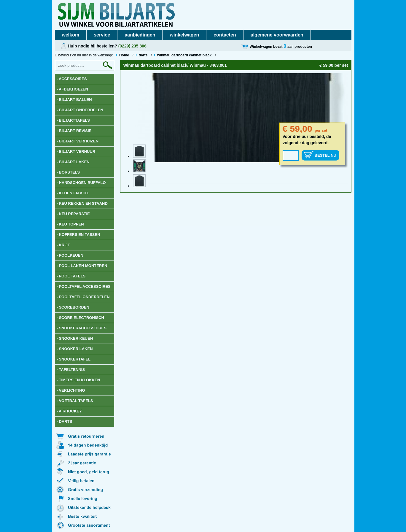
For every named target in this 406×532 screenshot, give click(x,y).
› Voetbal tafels (75, 401)
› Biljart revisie (74, 131)
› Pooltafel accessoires (84, 286)
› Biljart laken (73, 162)
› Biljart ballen (74, 100)
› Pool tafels (71, 276)
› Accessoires (72, 79)
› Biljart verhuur (76, 151)
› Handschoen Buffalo (81, 183)
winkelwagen (184, 35)
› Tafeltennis (71, 370)
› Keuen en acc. (73, 193)
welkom (71, 35)
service (102, 35)
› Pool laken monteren (82, 266)
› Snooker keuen (75, 338)
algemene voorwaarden (277, 35)
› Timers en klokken (78, 380)
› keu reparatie (73, 214)
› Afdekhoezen (72, 89)
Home (124, 55)
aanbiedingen (140, 35)
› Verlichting (71, 390)
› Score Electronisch (80, 318)
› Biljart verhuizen (78, 141)
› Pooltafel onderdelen (83, 297)
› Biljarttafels (73, 120)
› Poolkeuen (70, 255)
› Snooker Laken (75, 349)
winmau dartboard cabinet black (185, 55)
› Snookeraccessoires (82, 328)
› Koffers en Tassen (78, 235)
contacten (225, 35)
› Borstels (68, 172)
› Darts (65, 421)
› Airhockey (69, 411)
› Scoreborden (73, 307)
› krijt (63, 245)
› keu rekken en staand (82, 203)
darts (143, 55)
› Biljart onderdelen (80, 110)
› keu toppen (70, 224)
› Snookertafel (74, 359)
